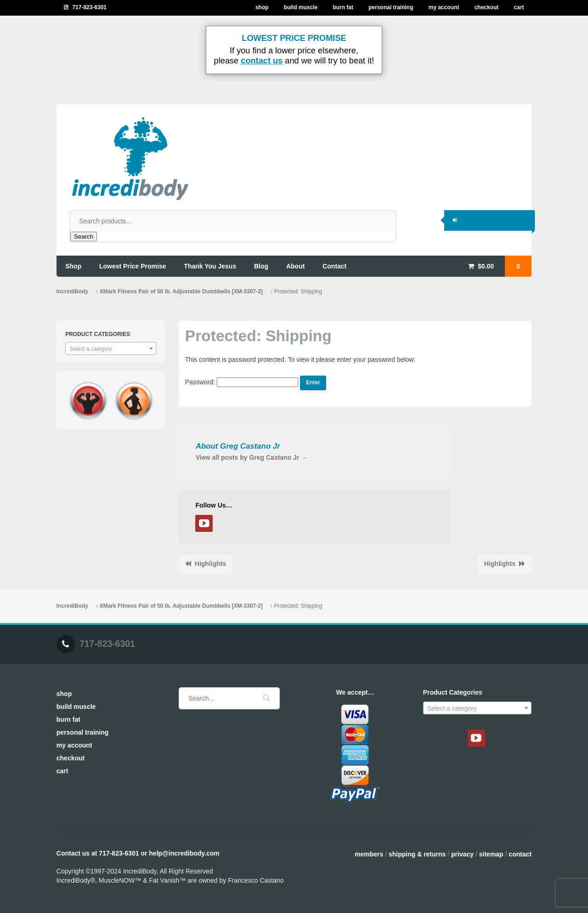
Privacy (462, 854)
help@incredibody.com (184, 853)
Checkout (487, 7)
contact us (262, 61)
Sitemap (491, 854)
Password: (242, 382)
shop (73, 266)
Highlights (210, 564)
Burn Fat (343, 7)
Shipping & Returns (417, 854)
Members (369, 854)
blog (261, 266)
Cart (519, 7)
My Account (444, 7)
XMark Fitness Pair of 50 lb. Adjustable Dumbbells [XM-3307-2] (181, 291)
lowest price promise (133, 266)
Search (84, 237)
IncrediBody (72, 291)
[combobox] (111, 348)
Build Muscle (301, 7)
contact (334, 266)
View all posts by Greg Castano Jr (252, 457)
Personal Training (391, 7)
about (295, 266)
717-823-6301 (89, 7)
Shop (262, 7)
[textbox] (111, 349)
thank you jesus (210, 266)
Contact (520, 854)
